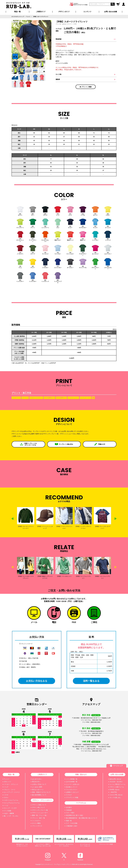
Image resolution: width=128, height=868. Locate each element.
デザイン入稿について (39, 805)
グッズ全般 (8, 811)
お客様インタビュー (72, 792)
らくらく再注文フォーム (118, 784)
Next (116, 519)
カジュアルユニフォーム (12, 803)
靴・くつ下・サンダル (11, 816)
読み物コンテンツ (72, 787)
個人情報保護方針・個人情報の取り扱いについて (82, 818)
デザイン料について (38, 807)
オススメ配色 (36, 823)
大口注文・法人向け (116, 782)
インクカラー (36, 821)
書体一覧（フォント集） (40, 815)
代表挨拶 (69, 810)
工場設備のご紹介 (72, 826)
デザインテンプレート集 (40, 810)
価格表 (58, 79)
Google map (96, 715)
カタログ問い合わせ (116, 795)
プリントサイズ (37, 826)
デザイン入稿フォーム (117, 787)
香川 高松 (86, 728)
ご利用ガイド (42, 774)
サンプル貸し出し (115, 798)
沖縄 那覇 (86, 742)
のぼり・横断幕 (9, 813)
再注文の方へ (36, 782)
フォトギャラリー (72, 790)
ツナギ (6, 795)
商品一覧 (17, 12)
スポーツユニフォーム (11, 800)
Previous (12, 40)
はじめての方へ (37, 779)
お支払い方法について (39, 784)
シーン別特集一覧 (72, 779)
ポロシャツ (8, 782)
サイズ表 (58, 74)
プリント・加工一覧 (38, 818)
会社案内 (69, 807)
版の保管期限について (39, 795)
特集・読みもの (81, 774)
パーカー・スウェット (11, 784)
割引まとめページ (38, 790)
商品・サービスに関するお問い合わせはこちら (91, 749)
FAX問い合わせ (115, 790)
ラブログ (69, 795)
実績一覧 (69, 821)
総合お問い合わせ (115, 779)
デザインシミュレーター (40, 813)
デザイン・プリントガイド (42, 800)
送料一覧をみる (91, 681)
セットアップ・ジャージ (12, 792)
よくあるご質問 (37, 787)
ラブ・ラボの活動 (72, 823)
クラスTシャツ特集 (72, 798)
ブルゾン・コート (10, 790)
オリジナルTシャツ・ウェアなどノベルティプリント (57, 864)
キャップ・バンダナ (10, 808)
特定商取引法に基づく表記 (74, 815)
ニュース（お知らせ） (73, 784)
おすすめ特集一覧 (72, 782)
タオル (6, 798)
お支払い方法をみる (37, 681)
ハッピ (6, 805)
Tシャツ (7, 779)
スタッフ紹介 (70, 813)
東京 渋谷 (86, 715)
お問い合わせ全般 (111, 12)
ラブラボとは (81, 803)
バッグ (6, 787)
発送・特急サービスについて (41, 792)
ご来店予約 (113, 792)
